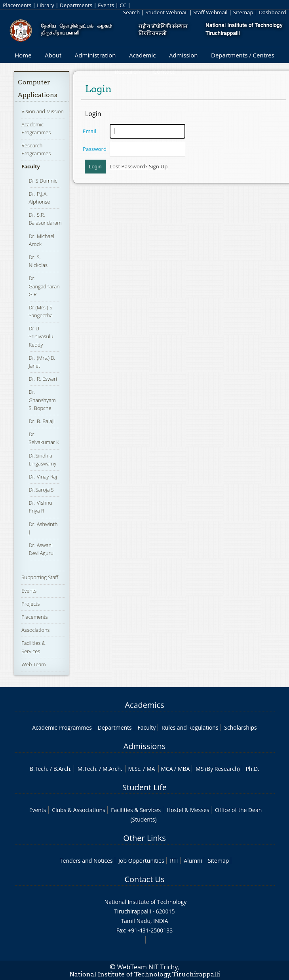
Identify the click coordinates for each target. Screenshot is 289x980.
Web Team (33, 664)
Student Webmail (166, 12)
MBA (184, 769)
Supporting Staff (40, 577)
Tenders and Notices (86, 861)
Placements (17, 5)
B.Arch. (63, 769)
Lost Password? (128, 166)
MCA (167, 769)
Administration (95, 55)
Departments (76, 5)
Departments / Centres (243, 55)
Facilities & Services (136, 810)
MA (151, 769)
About (53, 55)
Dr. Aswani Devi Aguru (41, 549)
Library (45, 5)
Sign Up (158, 166)
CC (123, 5)
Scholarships (240, 727)
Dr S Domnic (43, 181)
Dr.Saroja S (41, 490)
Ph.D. (252, 769)
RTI (174, 861)
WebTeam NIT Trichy (148, 967)
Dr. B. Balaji (42, 421)
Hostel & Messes (188, 810)
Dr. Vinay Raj (43, 477)
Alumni (193, 861)
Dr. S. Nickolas (38, 261)
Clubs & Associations (79, 810)
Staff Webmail (210, 12)
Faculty (30, 166)
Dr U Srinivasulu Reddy (41, 336)
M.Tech (87, 769)
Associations (35, 630)
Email (89, 131)
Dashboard (273, 12)
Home (23, 55)
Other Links (144, 838)
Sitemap (243, 12)
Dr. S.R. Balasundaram (45, 219)
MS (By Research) (218, 769)
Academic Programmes (62, 727)
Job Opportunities (141, 861)
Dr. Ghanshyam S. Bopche (43, 400)
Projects (30, 604)
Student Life (144, 787)
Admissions (144, 746)
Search (131, 12)
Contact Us (144, 879)
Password (95, 149)
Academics (144, 705)
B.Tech (38, 769)
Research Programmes (36, 149)
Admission (183, 55)
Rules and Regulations (190, 727)
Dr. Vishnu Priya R (41, 507)
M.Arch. (112, 769)
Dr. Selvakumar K (44, 438)
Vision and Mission (43, 111)
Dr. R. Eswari (43, 379)
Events (106, 5)
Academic (142, 55)
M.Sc (134, 769)
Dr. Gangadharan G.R (44, 286)
